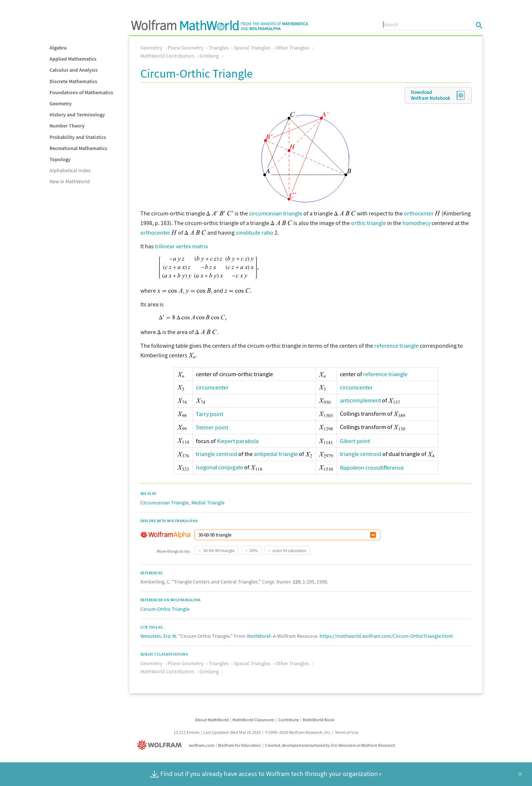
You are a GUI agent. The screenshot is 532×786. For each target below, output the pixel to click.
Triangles (219, 48)
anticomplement (360, 400)
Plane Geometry (186, 48)
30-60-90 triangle (219, 550)
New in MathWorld (70, 181)
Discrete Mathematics (73, 81)
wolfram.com (202, 745)
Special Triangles (252, 48)
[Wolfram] (161, 745)
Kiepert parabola (238, 441)
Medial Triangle (208, 503)
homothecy (416, 223)
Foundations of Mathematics (81, 92)
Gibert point (355, 441)
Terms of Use (347, 732)
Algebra (58, 48)
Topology (60, 159)
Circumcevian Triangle (165, 503)
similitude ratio (255, 232)
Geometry (61, 103)
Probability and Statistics (78, 137)
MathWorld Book (318, 720)
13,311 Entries (187, 732)
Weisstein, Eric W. (159, 636)
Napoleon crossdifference (372, 467)
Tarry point (209, 414)
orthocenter (419, 213)
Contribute (289, 720)
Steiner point (212, 427)
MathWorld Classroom (253, 720)
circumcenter (212, 387)
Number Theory (67, 126)
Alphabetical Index (70, 170)
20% (253, 550)
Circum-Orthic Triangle (165, 609)
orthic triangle (369, 223)
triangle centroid (216, 454)
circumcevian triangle (276, 213)
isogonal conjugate (219, 467)
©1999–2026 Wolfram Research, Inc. (298, 732)
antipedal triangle (276, 454)
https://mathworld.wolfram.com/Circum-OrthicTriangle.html (386, 636)
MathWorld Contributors (167, 56)
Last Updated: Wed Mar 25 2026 (232, 732)
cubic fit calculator (289, 550)
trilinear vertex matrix (181, 246)
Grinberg (209, 56)
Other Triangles (292, 48)
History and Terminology (77, 115)
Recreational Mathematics (78, 148)
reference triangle (396, 346)
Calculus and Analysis (74, 70)
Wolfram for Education (239, 745)
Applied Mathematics (73, 59)
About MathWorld (212, 720)
